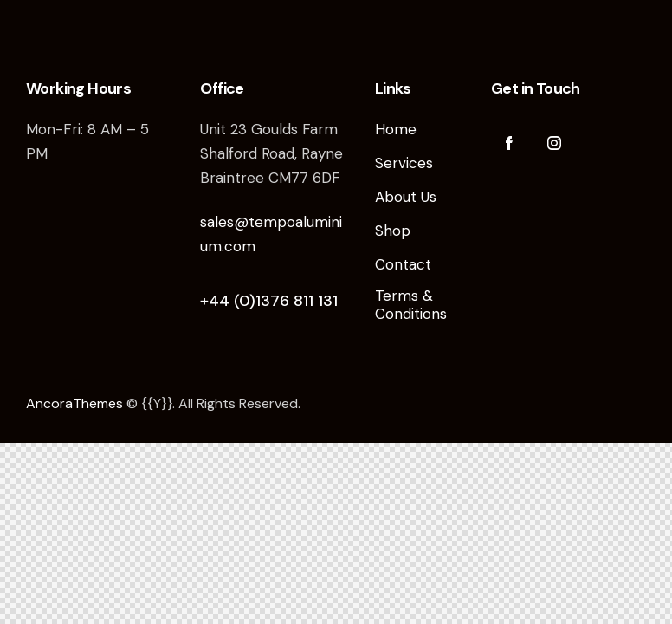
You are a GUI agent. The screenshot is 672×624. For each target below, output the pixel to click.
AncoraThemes (74, 403)
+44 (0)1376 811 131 (269, 301)
